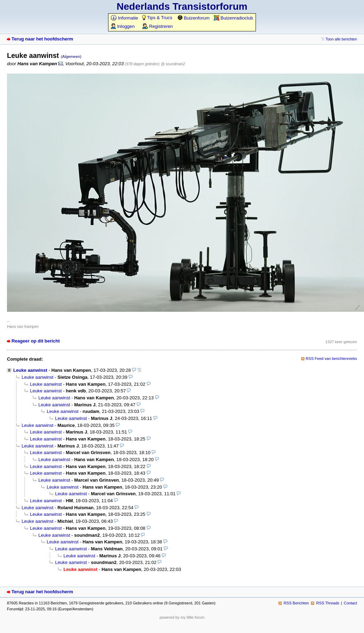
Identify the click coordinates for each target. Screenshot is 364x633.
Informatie (124, 18)
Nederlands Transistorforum (182, 6)
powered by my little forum (182, 617)
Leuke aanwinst (30, 370)
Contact (350, 603)
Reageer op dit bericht (36, 341)
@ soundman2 (173, 64)
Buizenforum (193, 18)
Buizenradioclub (233, 18)
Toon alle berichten (341, 39)
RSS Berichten (296, 603)
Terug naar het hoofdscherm (42, 39)
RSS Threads (328, 603)
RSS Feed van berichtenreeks (331, 359)
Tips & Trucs (157, 18)
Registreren (157, 26)
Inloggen (123, 26)
